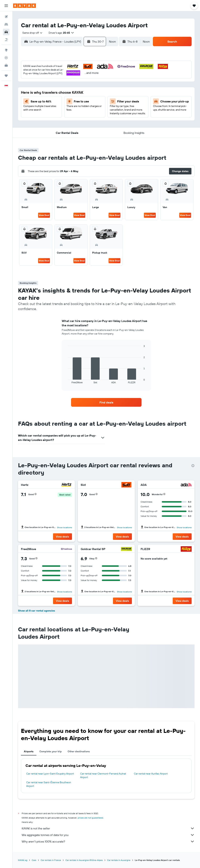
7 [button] (50, 84)
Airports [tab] (29, 751)
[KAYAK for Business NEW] (6, 65)
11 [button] (85, 84)
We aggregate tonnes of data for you (108, 835)
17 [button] (77, 93)
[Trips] (6, 76)
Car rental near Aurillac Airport (151, 774)
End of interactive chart (66, 381)
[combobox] (31, 33)
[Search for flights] (6, 17)
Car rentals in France (51, 860)
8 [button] (59, 84)
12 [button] (94, 84)
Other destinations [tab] (79, 751)
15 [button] (59, 93)
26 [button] (94, 102)
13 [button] (42, 93)
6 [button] (42, 84)
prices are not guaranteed (90, 818)
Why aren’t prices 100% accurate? (108, 841)
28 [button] (50, 110)
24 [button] (77, 102)
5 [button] (94, 75)
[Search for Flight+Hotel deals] (6, 40)
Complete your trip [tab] (51, 751)
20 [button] (42, 102)
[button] (6, 6)
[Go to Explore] (6, 50)
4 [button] (85, 75)
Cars (34, 860)
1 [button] (59, 75)
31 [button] (77, 110)
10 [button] (77, 84)
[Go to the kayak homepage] (24, 6)
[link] (106, 402)
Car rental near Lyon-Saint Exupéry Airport (50, 774)
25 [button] (85, 102)
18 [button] (85, 93)
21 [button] (50, 102)
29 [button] (59, 110)
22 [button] (59, 102)
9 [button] (68, 84)
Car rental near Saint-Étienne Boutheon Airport (49, 784)
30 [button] (68, 110)
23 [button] (68, 102)
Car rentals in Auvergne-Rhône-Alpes (84, 860)
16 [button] (68, 93)
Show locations (64, 527)
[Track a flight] (6, 58)
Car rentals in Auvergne (119, 860)
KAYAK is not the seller (108, 828)
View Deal (44, 215)
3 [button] (77, 75)
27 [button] (42, 110)
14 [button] (50, 93)
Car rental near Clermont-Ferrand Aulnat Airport (103, 775)
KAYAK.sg (23, 860)
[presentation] (193, 466)
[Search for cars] (6, 32)
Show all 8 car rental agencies (37, 611)
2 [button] (68, 75)
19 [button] (94, 93)
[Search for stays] (6, 24)
